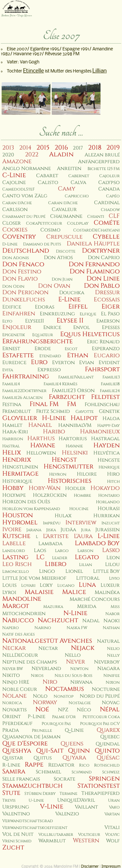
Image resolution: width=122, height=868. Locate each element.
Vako (114, 807)
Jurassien (108, 530)
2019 (113, 148)
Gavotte (85, 412)
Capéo (113, 196)
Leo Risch (17, 564)
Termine (68, 794)
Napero (11, 628)
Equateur (43, 335)
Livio (114, 579)
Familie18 (110, 384)
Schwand (82, 772)
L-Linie (109, 536)
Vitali (112, 828)
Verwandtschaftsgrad (28, 821)
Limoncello (16, 572)
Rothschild (107, 765)
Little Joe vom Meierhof (34, 578)
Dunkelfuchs (24, 300)
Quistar (13, 758)
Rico (84, 765)
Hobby (13, 488)
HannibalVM (75, 425)
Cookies (15, 230)
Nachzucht (58, 620)
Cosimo (50, 230)
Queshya (17, 751)
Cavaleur (64, 210)
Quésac (108, 758)
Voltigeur (89, 835)
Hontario (109, 496)
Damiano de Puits (42, 244)
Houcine (79, 509)
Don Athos (58, 258)
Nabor (113, 614)
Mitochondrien (24, 614)
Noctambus (65, 689)
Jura (86, 530)
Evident (109, 363)
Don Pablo (102, 286)
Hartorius (73, 439)
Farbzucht (67, 397)
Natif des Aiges (19, 634)
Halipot (84, 418)
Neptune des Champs (30, 662)
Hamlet (12, 425)
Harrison (13, 439)
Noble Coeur (20, 689)
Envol (81, 328)
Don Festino (22, 272)
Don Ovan (54, 286)
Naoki (112, 621)
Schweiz (111, 772)
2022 (32, 155)
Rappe (34, 765)
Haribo (54, 432)
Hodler (75, 488)
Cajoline (14, 183)
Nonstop (64, 697)
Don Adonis (16, 258)
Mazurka (53, 607)
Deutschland (26, 251)
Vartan (112, 814)
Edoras (45, 307)
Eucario (107, 355)
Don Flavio (20, 279)
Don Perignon (25, 292)
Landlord (14, 551)
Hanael (40, 425)
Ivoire (12, 529)
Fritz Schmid (53, 411)
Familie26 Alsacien (22, 398)
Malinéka (107, 592)
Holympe (14, 495)
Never (75, 662)
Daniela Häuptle (93, 244)
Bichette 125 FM (104, 169)
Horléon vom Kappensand (31, 509)
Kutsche (16, 536)
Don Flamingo (95, 271)
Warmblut (52, 841)
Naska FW (77, 628)
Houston (18, 515)
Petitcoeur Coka (101, 717)
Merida (87, 606)
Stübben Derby (40, 794)
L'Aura (83, 536)
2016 (61, 148)
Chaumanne (66, 216)
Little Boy (106, 571)
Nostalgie (80, 703)
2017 (78, 148)
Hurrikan (107, 516)
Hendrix (17, 460)
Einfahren (19, 314)
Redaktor (61, 765)
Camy (67, 189)
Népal (110, 709)
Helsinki (75, 453)
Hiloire (87, 474)
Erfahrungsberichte (38, 341)
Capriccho (77, 196)
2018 (95, 148)
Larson (85, 551)
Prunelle (42, 731)
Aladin (61, 154)
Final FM (44, 404)
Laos (40, 551)
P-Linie (36, 717)
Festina (12, 405)
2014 (25, 148)
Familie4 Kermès (61, 384)
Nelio (113, 649)
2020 (8, 155)
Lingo (47, 571)
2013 (8, 148)
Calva (78, 183)
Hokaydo (105, 488)
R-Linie (11, 765)
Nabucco (18, 620)
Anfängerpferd (99, 162)
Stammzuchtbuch (33, 786)
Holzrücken (50, 495)
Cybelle (106, 237)
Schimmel (48, 772)
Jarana (34, 530)
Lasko (111, 550)
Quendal (108, 744)
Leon (113, 558)
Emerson (108, 321)
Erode (43, 349)
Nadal (91, 621)
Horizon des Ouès (26, 502)
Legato (87, 557)
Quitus (43, 758)
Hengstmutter (68, 467)
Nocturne (106, 689)
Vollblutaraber (56, 835)
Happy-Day (108, 426)
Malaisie (39, 592)
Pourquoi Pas (56, 724)
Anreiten (69, 169)
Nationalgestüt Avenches (47, 641)
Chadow (110, 210)
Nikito (11, 675)
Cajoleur (109, 176)
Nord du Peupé (100, 696)
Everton (63, 363)
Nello (73, 655)
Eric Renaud (103, 342)
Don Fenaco (23, 264)
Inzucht (111, 523)
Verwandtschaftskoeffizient (35, 828)
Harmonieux (100, 432)
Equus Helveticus (90, 334)
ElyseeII (34, 321)
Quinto (107, 751)
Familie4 (11, 384)
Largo (62, 551)
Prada (11, 730)
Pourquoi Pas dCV (100, 724)
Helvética (107, 453)
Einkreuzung (57, 314)
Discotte (66, 251)
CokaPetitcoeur (44, 224)
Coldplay (78, 224)
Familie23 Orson (73, 391)
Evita (8, 370)
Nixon (113, 683)
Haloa (111, 419)
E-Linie (69, 299)
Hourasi (109, 509)
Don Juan (62, 279)
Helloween (41, 453)
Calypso (109, 183)
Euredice (14, 363)
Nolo (40, 696)
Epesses (111, 328)
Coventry (19, 237)
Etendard (50, 356)
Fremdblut (17, 411)
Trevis (9, 801)
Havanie (74, 446)
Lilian (86, 565)
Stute (11, 793)
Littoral (88, 578)
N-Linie (75, 613)
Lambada (50, 544)
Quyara (74, 758)
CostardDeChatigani (96, 230)
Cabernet (79, 176)
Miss (115, 607)
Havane (43, 445)
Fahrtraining (26, 376)
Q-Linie (74, 730)
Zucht (13, 848)
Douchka (72, 293)
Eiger (111, 307)
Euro (39, 362)
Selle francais (21, 779)
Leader (60, 558)
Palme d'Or (64, 717)
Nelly (113, 656)
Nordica (12, 703)
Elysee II (70, 321)
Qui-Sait (50, 751)
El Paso (110, 314)
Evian (87, 363)
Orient (12, 717)
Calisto (48, 183)
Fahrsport (102, 369)
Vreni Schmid (17, 841)
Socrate (64, 779)
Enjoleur (17, 327)
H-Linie (54, 418)
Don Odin (13, 287)
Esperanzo (106, 349)
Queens (72, 744)
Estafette (18, 355)
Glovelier (20, 418)
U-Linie (36, 801)
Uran (114, 801)
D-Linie (10, 244)
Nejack (83, 648)
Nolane (14, 696)
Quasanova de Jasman (31, 737)
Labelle (14, 543)
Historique (17, 481)
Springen (104, 779)
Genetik (109, 411)
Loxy (46, 585)
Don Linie (103, 279)
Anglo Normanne (27, 169)
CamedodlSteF (19, 189)
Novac (111, 703)
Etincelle (34, 71)
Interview (81, 523)
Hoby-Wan (45, 488)
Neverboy (107, 662)
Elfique (88, 314)
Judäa (68, 530)
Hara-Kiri (15, 432)
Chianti (96, 217)
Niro (50, 682)
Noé (42, 709)
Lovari (28, 586)
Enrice (52, 328)
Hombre (82, 496)
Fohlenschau (102, 405)
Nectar (48, 648)
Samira (14, 771)
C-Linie (14, 175)
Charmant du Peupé (24, 217)
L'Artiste (56, 536)
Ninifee (112, 676)
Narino (43, 628)
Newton (79, 669)
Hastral (11, 446)
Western (86, 841)
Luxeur (110, 585)
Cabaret (47, 176)
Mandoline (22, 599)
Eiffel (78, 307)
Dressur (107, 292)
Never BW (13, 669)
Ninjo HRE (16, 682)
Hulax (63, 516)
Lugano (66, 586)
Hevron (58, 474)
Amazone (17, 161)
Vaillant (86, 807)
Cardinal (107, 203)
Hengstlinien (20, 467)
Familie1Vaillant (76, 377)
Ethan (78, 355)
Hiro (113, 474)
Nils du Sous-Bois (74, 676)
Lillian (100, 71)
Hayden (107, 445)
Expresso (49, 370)
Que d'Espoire (25, 743)
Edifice (12, 307)
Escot (71, 349)
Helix (12, 453)
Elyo (7, 321)
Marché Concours (95, 599)
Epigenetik (14, 335)
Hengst (64, 460)
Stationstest (99, 786)
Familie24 (110, 391)
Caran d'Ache (17, 203)
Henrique (109, 467)
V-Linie (52, 807)
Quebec (110, 737)
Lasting (15, 557)
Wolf (113, 841)
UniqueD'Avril (76, 800)
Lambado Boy (97, 543)
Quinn (79, 751)
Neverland (46, 669)
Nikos (37, 676)
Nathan (111, 628)
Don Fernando (94, 264)
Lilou (112, 565)
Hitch (113, 482)
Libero (56, 564)
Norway (45, 702)
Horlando (108, 502)
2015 (43, 148)
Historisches (70, 481)
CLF (114, 216)
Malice (74, 592)
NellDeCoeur (20, 655)
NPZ (63, 710)
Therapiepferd (101, 793)
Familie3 (111, 377)
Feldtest (105, 397)
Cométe (107, 223)
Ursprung (16, 807)
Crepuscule (64, 237)
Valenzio (67, 814)
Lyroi (9, 592)
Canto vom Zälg (25, 196)
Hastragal (105, 439)
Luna (87, 585)
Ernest (11, 349)
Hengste (109, 460)
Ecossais (107, 300)
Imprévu (52, 523)
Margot (16, 606)
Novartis (14, 710)
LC (40, 557)
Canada (109, 189)
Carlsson (15, 210)
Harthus (41, 438)
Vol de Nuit (18, 834)
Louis (9, 585)
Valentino (16, 814)
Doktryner (101, 251)
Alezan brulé (102, 155)
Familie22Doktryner (24, 391)
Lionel (74, 571)
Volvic (112, 835)
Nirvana (81, 682)
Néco (84, 710)
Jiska (51, 530)
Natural (108, 641)
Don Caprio (104, 258)
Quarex (108, 730)
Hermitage (20, 474)
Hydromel (20, 522)
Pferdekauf (17, 723)
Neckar (14, 648)
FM (72, 404)
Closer (12, 223)
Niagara (108, 669)
